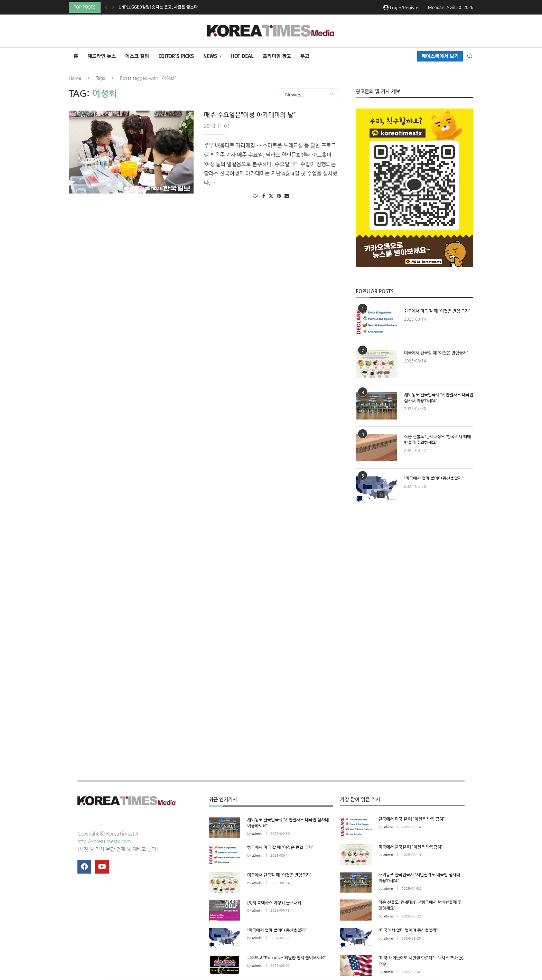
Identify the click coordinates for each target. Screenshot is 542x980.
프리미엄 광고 (277, 56)
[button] (106, 7)
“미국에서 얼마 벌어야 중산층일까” (434, 478)
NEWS (210, 56)
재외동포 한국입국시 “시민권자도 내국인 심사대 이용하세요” (439, 398)
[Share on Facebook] (264, 196)
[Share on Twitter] (271, 196)
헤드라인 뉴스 (102, 56)
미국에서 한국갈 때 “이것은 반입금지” (436, 353)
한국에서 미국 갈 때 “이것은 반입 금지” (437, 311)
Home (75, 78)
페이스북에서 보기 (440, 56)
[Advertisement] (414, 572)
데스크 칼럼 (137, 56)
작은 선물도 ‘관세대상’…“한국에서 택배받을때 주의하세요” (437, 439)
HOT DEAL (242, 56)
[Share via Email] (287, 196)
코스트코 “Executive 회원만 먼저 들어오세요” (286, 958)
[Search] (470, 56)
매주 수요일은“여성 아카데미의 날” (250, 115)
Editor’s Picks (176, 56)
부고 (305, 56)
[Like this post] (255, 196)
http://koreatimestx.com (104, 841)
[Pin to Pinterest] (279, 196)
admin (257, 834)
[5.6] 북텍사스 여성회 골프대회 (274, 903)
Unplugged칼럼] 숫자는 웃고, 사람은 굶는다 (158, 7)
